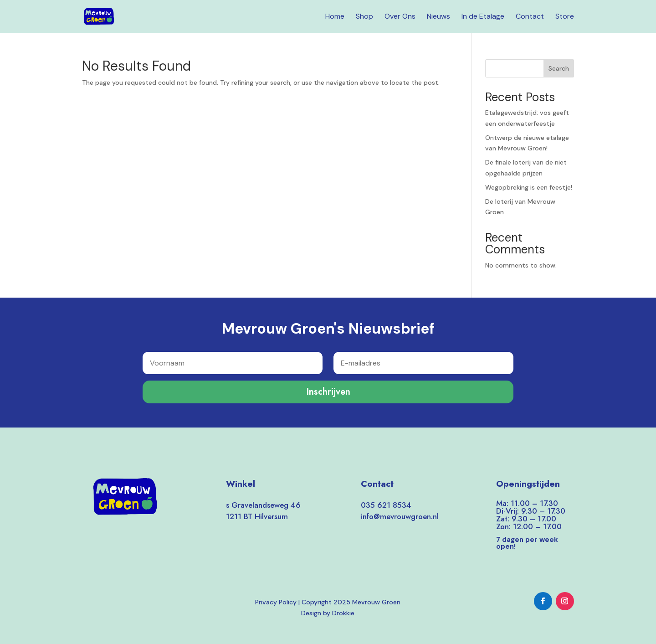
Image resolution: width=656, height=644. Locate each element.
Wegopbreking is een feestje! (529, 187)
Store (565, 17)
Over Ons (400, 17)
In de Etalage (483, 17)
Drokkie (343, 613)
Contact (530, 17)
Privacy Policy (276, 602)
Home (335, 17)
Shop (364, 17)
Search (559, 68)
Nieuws (438, 17)
